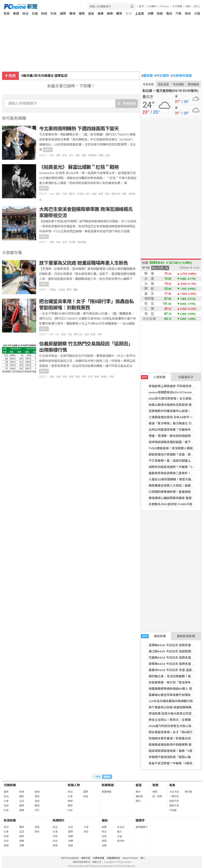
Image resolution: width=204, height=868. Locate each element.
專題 (16, 14)
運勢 (82, 14)
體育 (119, 14)
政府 (188, 14)
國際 (63, 14)
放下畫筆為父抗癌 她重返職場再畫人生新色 (84, 263)
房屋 (77, 377)
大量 (69, 334)
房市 (84, 377)
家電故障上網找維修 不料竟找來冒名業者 (176, 386)
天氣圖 (173, 810)
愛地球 (121, 841)
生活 (129, 14)
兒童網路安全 (114, 858)
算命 (138, 792)
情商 (37, 796)
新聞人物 (74, 785)
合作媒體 (177, 6)
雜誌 (169, 14)
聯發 (97, 377)
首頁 (7, 14)
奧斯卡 (72, 194)
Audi (52, 194)
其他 (37, 832)
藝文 (120, 832)
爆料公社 (78, 334)
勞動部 (53, 290)
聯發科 (104, 377)
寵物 (37, 792)
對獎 (155, 785)
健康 (100, 14)
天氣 (52, 155)
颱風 (101, 155)
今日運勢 (162, 76)
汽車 (179, 14)
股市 (141, 6)
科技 (54, 14)
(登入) (197, 6)
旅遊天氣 (174, 801)
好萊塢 (80, 194)
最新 (6, 792)
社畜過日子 (186, 377)
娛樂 (110, 14)
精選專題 (107, 792)
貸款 (112, 377)
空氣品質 (163, 84)
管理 (104, 841)
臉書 (93, 334)
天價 (64, 194)
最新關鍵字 (142, 827)
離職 (75, 290)
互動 (52, 242)
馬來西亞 (82, 242)
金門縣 (72, 242)
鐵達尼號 (116, 194)
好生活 (121, 827)
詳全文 (48, 150)
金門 (65, 242)
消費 (150, 14)
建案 (65, 377)
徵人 (143, 858)
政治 (25, 14)
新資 (65, 155)
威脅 (58, 155)
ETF (52, 334)
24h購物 (152, 6)
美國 (94, 194)
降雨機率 (92, 155)
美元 (88, 194)
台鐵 (63, 334)
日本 (71, 155)
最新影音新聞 (186, 636)
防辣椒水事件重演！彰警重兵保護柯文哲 (176, 738)
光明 (58, 377)
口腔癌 (61, 290)
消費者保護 (99, 858)
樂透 (155, 792)
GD (57, 334)
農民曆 (147, 76)
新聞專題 (108, 785)
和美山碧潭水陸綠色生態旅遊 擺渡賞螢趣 (176, 405)
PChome (164, 6)
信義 (52, 377)
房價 (71, 377)
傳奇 (58, 194)
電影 (124, 194)
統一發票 (157, 796)
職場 (72, 14)
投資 (90, 377)
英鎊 (107, 194)
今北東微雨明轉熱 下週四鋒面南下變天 (79, 129)
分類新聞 (10, 785)
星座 (91, 14)
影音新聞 (10, 820)
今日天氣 (148, 84)
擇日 (138, 801)
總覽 (104, 827)
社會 (35, 14)
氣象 (77, 155)
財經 (44, 14)
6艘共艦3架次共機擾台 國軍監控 (44, 76)
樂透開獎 (193, 84)
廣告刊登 (86, 858)
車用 (99, 334)
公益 (120, 836)
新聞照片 (59, 820)
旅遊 (160, 14)
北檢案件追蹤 (181, 76)
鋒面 (84, 155)
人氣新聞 (153, 377)
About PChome (130, 858)
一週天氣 (174, 796)
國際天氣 (174, 806)
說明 (188, 6)
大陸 (197, 14)
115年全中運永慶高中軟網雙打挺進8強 (175, 701)
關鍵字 (140, 820)
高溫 (108, 155)
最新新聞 (153, 636)
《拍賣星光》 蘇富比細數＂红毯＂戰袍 (79, 167)
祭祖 (58, 242)
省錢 (87, 334)
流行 (37, 810)
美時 (101, 194)
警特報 (188, 792)
